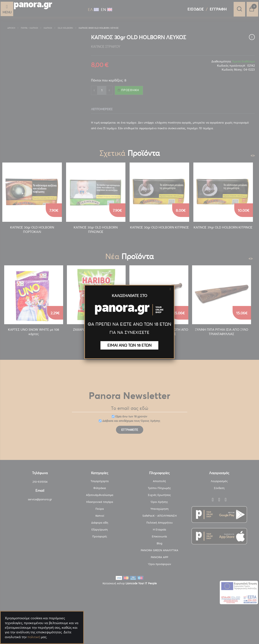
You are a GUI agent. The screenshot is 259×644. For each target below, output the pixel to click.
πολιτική (34, 637)
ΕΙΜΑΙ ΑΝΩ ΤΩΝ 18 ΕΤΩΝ (129, 345)
